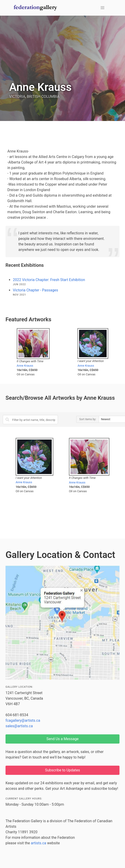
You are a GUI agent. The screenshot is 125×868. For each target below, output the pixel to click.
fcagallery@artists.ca (23, 720)
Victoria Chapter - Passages (36, 290)
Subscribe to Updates (62, 770)
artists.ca (38, 843)
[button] (102, 8)
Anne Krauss (25, 366)
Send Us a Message (62, 739)
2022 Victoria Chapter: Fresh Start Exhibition (49, 280)
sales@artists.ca (19, 726)
